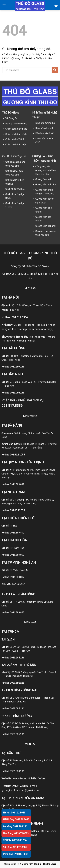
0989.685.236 (17, 658)
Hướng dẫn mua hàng (16, 124)
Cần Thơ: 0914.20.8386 (15, 847)
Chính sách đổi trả (15, 139)
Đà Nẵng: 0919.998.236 (15, 826)
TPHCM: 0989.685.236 (15, 840)
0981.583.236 (17, 771)
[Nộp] (55, 70)
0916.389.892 (17, 484)
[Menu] (4, 5)
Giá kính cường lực (15, 189)
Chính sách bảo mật (16, 145)
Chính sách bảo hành (16, 134)
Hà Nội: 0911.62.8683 (14, 813)
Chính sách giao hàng (16, 129)
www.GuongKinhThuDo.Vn (29, 778)
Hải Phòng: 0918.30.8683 (16, 819)
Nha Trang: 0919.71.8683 (16, 833)
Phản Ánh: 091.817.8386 (16, 854)
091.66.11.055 (17, 455)
